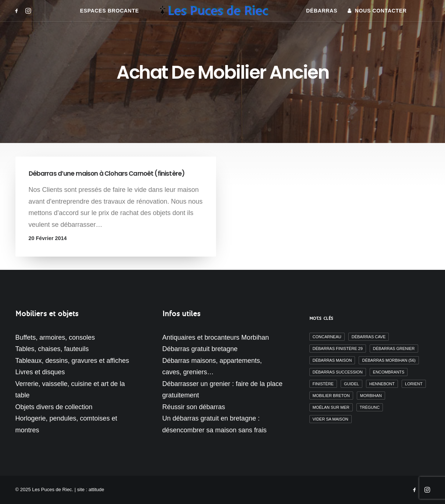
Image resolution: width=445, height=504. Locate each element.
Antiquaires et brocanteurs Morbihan (216, 337)
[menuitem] (18, 11)
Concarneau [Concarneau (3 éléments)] (327, 337)
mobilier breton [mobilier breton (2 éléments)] (331, 396)
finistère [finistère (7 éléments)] (323, 384)
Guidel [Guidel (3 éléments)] (351, 384)
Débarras (322, 11)
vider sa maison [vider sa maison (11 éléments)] (331, 419)
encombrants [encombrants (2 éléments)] (389, 372)
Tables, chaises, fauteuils (52, 349)
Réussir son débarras (194, 407)
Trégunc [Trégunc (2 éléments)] (370, 407)
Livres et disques (40, 372)
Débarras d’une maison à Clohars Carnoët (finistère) (107, 174)
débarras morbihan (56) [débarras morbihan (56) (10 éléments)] (389, 360)
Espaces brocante (110, 11)
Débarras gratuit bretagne (200, 349)
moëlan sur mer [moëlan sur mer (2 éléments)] (331, 407)
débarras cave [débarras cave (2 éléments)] (369, 337)
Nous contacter (381, 11)
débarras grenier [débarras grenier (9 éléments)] (394, 348)
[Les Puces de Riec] (222, 11)
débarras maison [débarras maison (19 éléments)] (332, 360)
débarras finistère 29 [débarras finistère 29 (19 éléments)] (338, 348)
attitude (96, 489)
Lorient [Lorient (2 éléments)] (414, 384)
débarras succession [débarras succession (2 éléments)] (338, 372)
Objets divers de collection (54, 407)
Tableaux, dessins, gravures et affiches (72, 361)
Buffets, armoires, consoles (55, 337)
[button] (18, 11)
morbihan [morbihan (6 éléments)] (371, 396)
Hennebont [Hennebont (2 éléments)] (382, 384)
